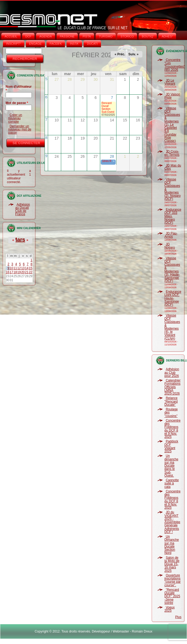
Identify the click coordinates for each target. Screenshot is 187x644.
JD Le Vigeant (170, 82)
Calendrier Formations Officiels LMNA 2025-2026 (172, 387)
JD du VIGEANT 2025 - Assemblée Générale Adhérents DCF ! (172, 522)
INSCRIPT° (14, 44)
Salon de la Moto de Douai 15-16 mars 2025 (172, 564)
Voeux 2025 (169, 609)
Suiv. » (134, 54)
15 (31, 268)
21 (27, 272)
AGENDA (45, 36)
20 (23, 272)
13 (23, 268)
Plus (178, 617)
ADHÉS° (167, 36)
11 (15, 268)
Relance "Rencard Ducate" (171, 401)
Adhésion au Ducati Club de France (23, 209)
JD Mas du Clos (173, 167)
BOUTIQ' (148, 36)
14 (27, 268)
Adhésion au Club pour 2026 (172, 373)
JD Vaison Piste (172, 96)
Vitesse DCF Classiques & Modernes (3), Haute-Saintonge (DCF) (172, 270)
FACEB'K (56, 44)
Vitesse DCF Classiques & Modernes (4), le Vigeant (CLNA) (172, 327)
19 (19, 272)
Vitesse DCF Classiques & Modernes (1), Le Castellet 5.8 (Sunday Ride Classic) (172, 125)
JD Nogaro (170, 246)
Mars (19, 240)
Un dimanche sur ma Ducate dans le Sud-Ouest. (171, 466)
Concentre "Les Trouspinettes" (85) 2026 (175, 65)
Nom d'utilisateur (19, 88)
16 (8, 272)
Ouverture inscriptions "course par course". (172, 580)
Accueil (11, 36)
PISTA (87, 36)
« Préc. (120, 54)
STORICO (127, 36)
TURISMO (106, 36)
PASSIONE (67, 36)
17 (11, 272)
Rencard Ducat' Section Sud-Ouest (108, 107)
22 (31, 272)
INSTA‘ (74, 44)
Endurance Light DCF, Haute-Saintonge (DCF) (173, 298)
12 (19, 268)
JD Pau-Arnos (171, 235)
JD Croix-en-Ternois (172, 153)
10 (11, 268)
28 (112, 156)
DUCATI (92, 44)
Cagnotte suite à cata (172, 483)
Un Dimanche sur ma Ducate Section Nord (172, 545)
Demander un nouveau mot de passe (20, 130)
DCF (28, 36)
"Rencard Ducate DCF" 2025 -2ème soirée (172, 596)
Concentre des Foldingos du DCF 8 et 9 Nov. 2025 (172, 429)
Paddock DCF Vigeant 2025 (171, 446)
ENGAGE (35, 44)
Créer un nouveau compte (15, 118)
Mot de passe (17, 103)
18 (15, 272)
